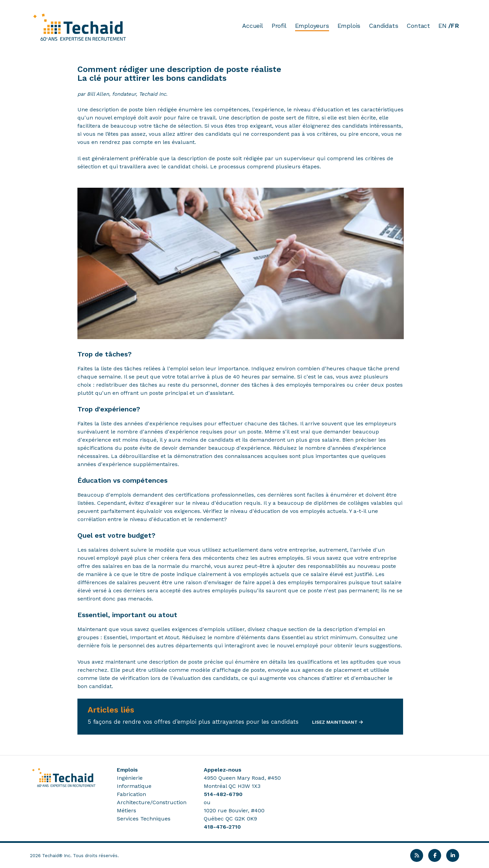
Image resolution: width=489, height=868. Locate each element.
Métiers (126, 810)
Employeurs (312, 26)
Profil (279, 26)
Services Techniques (144, 819)
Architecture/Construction (152, 802)
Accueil (253, 26)
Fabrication (131, 794)
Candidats (383, 26)
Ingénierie (130, 778)
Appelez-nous (223, 770)
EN (442, 26)
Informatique (134, 786)
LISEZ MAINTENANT (334, 722)
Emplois (349, 26)
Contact (418, 26)
